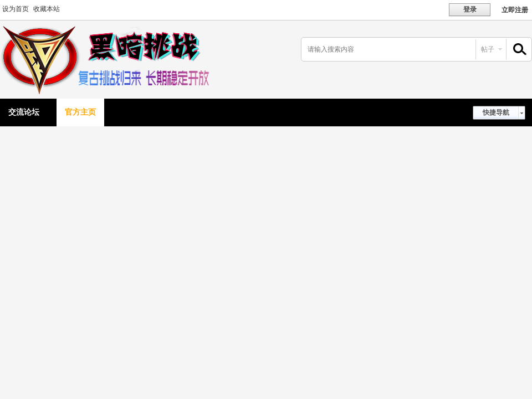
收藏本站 (47, 9)
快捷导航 (496, 112)
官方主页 (80, 112)
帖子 (488, 49)
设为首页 (16, 9)
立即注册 (515, 10)
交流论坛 (24, 112)
